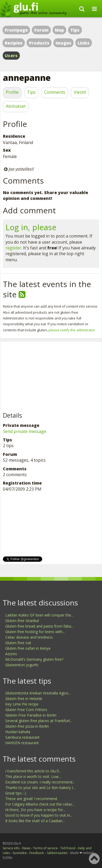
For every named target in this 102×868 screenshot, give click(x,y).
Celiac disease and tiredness (29, 637)
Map (59, 30)
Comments (55, 92)
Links (84, 43)
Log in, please (31, 227)
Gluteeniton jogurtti (22, 665)
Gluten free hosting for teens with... (35, 632)
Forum (41, 30)
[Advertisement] (42, 377)
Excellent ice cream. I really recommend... (40, 782)
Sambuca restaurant (22, 737)
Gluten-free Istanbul (22, 621)
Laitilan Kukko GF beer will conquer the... (39, 615)
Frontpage (16, 30)
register (13, 248)
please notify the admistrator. (72, 330)
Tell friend (68, 848)
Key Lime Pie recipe (22, 704)
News (26, 848)
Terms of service (45, 848)
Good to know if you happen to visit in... (39, 815)
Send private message (25, 431)
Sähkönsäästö (57, 853)
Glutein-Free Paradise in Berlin (31, 715)
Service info (11, 848)
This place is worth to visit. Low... (33, 776)
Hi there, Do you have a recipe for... (35, 810)
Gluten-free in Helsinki (24, 699)
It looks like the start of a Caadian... (35, 821)
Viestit (80, 92)
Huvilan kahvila (18, 732)
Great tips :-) (16, 793)
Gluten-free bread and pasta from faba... (39, 626)
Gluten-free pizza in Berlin (27, 726)
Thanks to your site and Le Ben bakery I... (40, 788)
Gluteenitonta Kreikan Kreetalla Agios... (38, 693)
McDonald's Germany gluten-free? (34, 659)
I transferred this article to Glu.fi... (33, 771)
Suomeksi (20, 853)
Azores (11, 654)
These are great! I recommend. (31, 799)
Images (63, 43)
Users (11, 56)
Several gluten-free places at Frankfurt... (39, 721)
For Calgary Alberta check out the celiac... (40, 804)
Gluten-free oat (18, 643)
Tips (75, 30)
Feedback (37, 853)
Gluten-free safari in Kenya (28, 648)
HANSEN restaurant (22, 743)
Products (39, 43)
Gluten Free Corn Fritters (26, 710)
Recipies (14, 43)
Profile (12, 92)
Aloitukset (16, 106)
